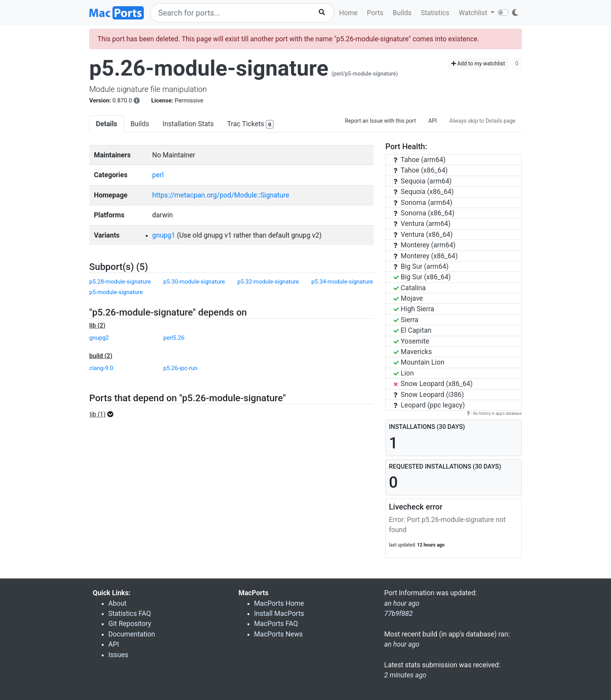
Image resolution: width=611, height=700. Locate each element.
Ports (375, 13)
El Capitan (412, 330)
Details (107, 124)
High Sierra (414, 309)
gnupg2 (99, 338)
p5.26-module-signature (209, 68)
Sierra (406, 320)
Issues (118, 655)
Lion (404, 373)
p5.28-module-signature (120, 282)
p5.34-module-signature (342, 282)
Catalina (410, 288)
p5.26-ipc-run (180, 368)
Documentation (132, 634)
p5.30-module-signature (194, 282)
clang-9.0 (101, 368)
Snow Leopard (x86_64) (433, 384)
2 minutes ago (405, 675)
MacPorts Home (279, 603)
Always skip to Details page (482, 121)
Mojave (408, 298)
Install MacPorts (279, 614)
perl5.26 (174, 338)
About (117, 603)
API (433, 121)
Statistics (435, 13)
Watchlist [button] (474, 13)
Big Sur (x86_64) (422, 277)
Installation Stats (188, 124)
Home (348, 13)
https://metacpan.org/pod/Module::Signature (221, 195)
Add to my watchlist (478, 63)
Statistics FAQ (130, 614)
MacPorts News (278, 634)
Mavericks (413, 352)
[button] (104, 414)
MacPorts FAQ (276, 624)
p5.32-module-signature (268, 282)
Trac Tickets (251, 124)
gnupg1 (164, 235)
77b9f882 (398, 614)
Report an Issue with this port (380, 121)
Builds (402, 13)
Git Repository (130, 624)
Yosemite (411, 341)
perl (158, 175)
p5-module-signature (116, 292)
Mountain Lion (419, 362)
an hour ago (402, 644)
